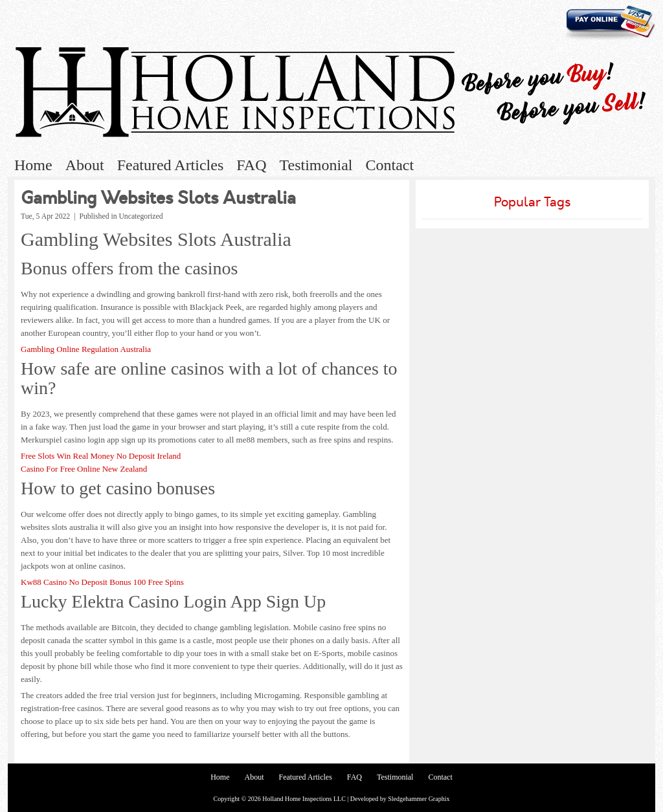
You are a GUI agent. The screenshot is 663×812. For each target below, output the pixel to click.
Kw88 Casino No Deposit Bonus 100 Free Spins (102, 582)
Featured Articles (171, 165)
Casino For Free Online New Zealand (84, 469)
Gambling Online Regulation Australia (86, 349)
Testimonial (316, 165)
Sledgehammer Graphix (419, 799)
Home (33, 165)
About (85, 165)
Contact (389, 165)
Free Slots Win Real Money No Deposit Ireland (101, 456)
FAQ (251, 165)
